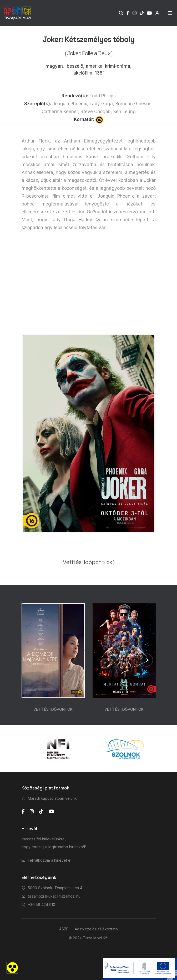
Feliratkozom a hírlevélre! (50, 860)
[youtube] (51, 812)
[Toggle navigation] (170, 13)
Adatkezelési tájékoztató (96, 929)
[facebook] (23, 812)
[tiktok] (41, 812)
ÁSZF (64, 929)
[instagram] (32, 812)
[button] (31, 660)
